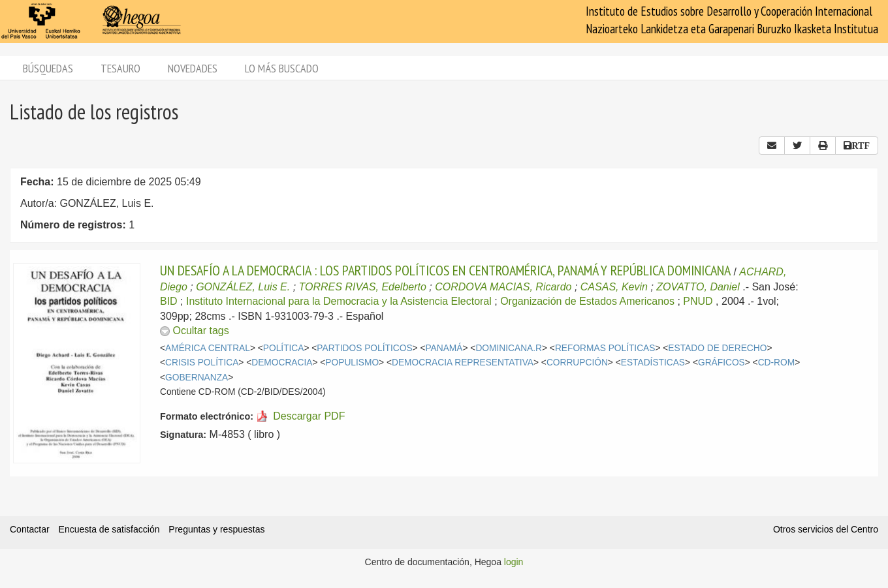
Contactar (30, 529)
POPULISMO (352, 363)
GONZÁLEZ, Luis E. (243, 287)
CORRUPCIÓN (577, 363)
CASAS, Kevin (614, 287)
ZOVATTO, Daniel (698, 287)
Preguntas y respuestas (216, 529)
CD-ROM (777, 363)
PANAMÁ (444, 348)
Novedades (193, 68)
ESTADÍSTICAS (653, 363)
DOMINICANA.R (509, 348)
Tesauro (120, 68)
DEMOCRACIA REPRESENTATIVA (463, 363)
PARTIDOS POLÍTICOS (364, 348)
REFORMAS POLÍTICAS (605, 348)
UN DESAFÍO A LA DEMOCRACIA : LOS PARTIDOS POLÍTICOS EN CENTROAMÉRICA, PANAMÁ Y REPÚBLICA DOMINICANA (445, 270)
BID (169, 301)
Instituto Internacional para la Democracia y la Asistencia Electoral (339, 301)
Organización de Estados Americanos (587, 301)
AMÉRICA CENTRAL (208, 348)
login (514, 562)
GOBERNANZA (197, 378)
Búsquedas (48, 68)
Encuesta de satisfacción (109, 529)
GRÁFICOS (721, 363)
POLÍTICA (284, 348)
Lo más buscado (282, 68)
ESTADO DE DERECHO (717, 348)
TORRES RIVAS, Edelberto (363, 287)
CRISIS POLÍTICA (202, 363)
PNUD (698, 301)
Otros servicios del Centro (826, 529)
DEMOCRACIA (282, 363)
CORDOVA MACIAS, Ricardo (503, 287)
